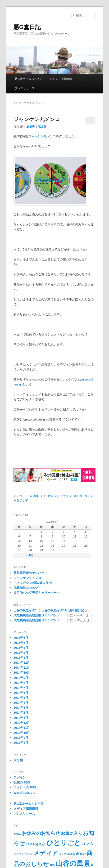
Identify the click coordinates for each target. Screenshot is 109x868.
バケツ (29, 854)
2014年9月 (21, 678)
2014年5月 (21, 698)
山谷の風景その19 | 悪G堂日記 (63, 610)
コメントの (25, 787)
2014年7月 (21, 688)
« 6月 (30, 555)
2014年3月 (21, 708)
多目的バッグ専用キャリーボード (37, 593)
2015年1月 (21, 658)
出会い (81, 854)
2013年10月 (22, 733)
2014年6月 (21, 693)
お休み (17, 834)
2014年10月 (22, 673)
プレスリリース (25, 88)
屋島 (52, 865)
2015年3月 (21, 648)
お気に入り (72, 833)
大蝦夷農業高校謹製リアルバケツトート (41, 615)
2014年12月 (22, 663)
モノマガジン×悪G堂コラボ (33, 583)
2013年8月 (21, 743)
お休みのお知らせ (41, 833)
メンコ (78, 496)
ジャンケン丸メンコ (37, 119)
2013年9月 (21, 738)
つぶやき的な (36, 844)
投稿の (22, 783)
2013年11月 (22, 728)
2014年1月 (21, 718)
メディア (46, 853)
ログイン (20, 777)
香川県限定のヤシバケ (29, 573)
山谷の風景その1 (25, 610)
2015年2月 (21, 653)
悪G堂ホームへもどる (29, 79)
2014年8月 (21, 683)
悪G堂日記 (27, 27)
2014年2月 (21, 713)
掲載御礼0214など (26, 588)
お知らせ (53, 496)
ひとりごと (64, 843)
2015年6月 (21, 638)
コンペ (87, 844)
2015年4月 (21, 643)
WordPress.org (25, 793)
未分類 (34, 496)
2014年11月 (22, 668)
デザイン (66, 496)
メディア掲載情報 (61, 79)
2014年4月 (21, 703)
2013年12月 (22, 723)
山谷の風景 (73, 863)
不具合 (71, 854)
